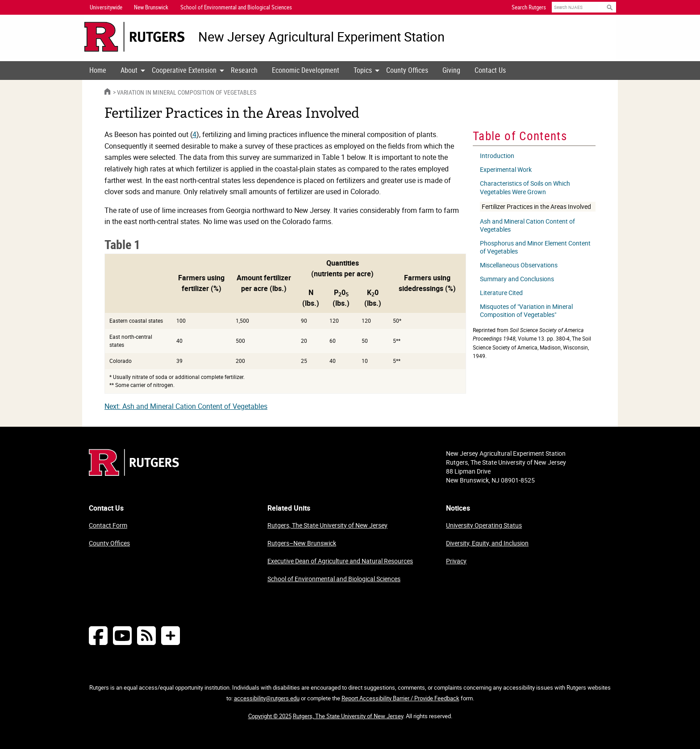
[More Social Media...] (171, 635)
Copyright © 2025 (270, 716)
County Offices (407, 70)
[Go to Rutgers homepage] (134, 473)
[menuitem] (98, 71)
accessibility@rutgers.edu (267, 698)
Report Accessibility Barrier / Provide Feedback (400, 698)
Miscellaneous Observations (519, 265)
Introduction (497, 156)
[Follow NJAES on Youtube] (122, 635)
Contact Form (108, 525)
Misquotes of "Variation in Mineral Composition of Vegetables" (526, 311)
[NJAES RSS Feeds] (146, 635)
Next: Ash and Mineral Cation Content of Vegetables (186, 406)
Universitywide (106, 7)
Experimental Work (506, 170)
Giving (451, 70)
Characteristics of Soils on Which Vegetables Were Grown (525, 187)
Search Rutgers (529, 7)
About (129, 70)
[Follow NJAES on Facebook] (98, 635)
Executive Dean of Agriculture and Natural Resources (340, 561)
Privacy (456, 561)
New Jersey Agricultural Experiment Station (321, 37)
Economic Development (306, 70)
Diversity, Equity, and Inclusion (487, 543)
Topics (363, 70)
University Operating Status (484, 525)
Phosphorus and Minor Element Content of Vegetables (535, 247)
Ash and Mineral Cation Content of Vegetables (527, 225)
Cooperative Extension (184, 70)
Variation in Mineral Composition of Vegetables (187, 92)
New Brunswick (151, 7)
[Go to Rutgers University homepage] (135, 37)
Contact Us (490, 70)
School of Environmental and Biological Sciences (334, 579)
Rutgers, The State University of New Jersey (327, 525)
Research (244, 70)
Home (98, 70)
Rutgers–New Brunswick (302, 543)
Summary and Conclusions (517, 279)
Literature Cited (501, 293)
